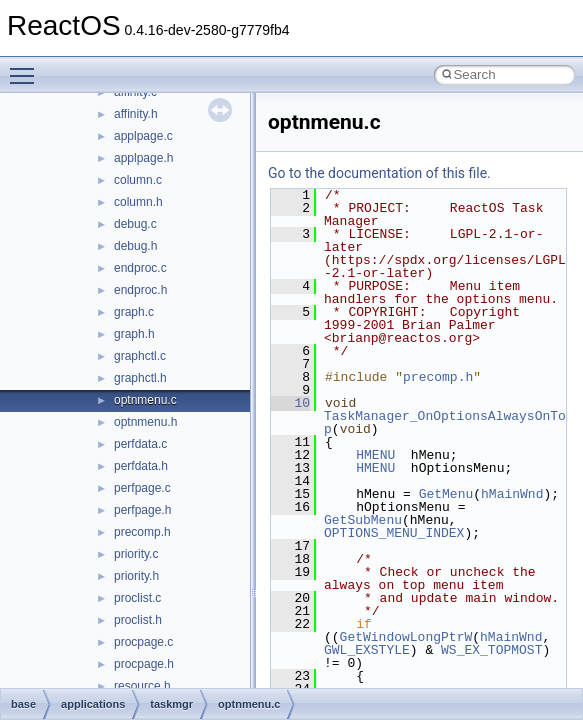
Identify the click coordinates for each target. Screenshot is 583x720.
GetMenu (446, 494)
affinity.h (136, 114)
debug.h (135, 246)
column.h (138, 202)
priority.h (136, 576)
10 (290, 403)
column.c (138, 180)
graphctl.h (140, 378)
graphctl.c (140, 356)
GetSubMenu (363, 520)
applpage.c (143, 136)
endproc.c (140, 268)
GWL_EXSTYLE (367, 650)
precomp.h (142, 532)
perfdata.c (140, 444)
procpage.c (143, 642)
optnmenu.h (145, 422)
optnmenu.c (145, 400)
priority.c (136, 554)
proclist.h (138, 620)
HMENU (375, 455)
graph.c (134, 312)
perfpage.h (142, 510)
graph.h (134, 334)
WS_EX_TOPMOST (491, 650)
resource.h (142, 686)
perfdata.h (141, 466)
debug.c (135, 224)
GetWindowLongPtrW (406, 637)
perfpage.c (142, 488)
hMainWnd (512, 494)
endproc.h (140, 290)
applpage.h (143, 158)
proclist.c (137, 598)
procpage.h (144, 664)
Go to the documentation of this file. (379, 173)
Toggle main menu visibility (27, 67)
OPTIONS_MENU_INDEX (394, 533)
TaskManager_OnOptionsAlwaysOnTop (445, 422)
